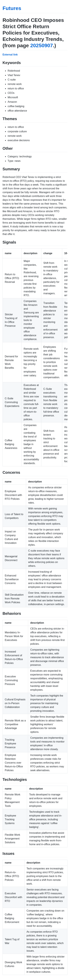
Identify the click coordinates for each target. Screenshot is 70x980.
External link (10, 55)
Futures (12, 8)
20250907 (42, 45)
